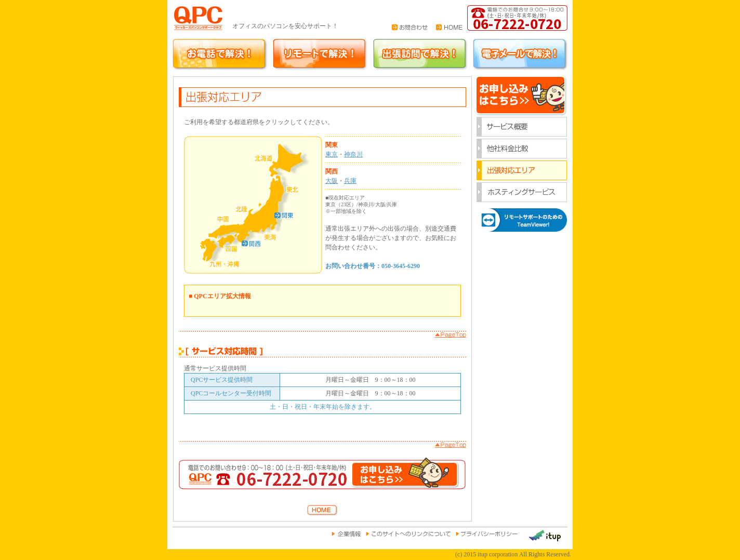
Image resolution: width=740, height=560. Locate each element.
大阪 (332, 181)
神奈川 (353, 154)
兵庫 (350, 181)
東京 (332, 154)
